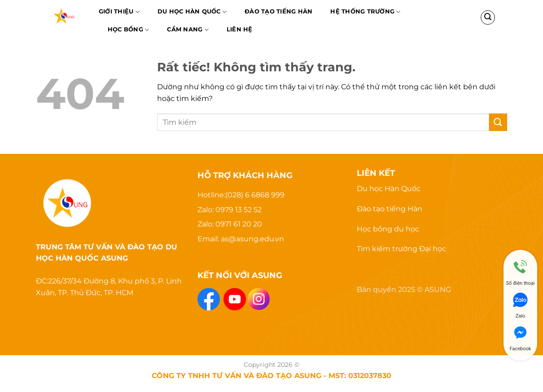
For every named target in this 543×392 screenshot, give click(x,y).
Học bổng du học (388, 229)
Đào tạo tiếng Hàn (390, 209)
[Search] (488, 17)
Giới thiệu (119, 12)
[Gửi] (498, 122)
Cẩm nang (188, 30)
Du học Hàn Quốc (192, 12)
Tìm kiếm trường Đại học (401, 249)
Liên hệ (240, 29)
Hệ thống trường (365, 12)
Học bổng (129, 30)
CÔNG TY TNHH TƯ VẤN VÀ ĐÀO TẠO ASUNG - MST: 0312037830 (271, 375)
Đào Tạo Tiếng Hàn (278, 11)
